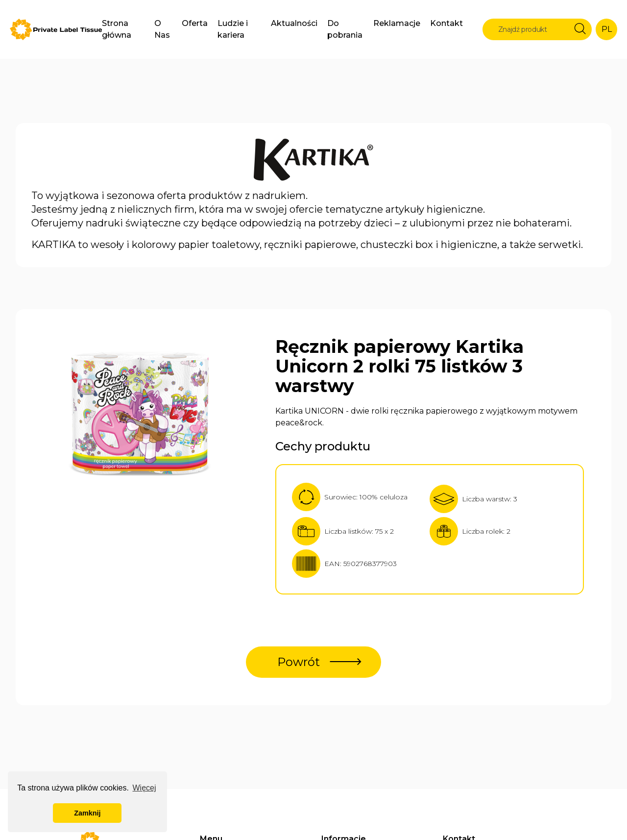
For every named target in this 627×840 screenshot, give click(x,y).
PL (607, 29)
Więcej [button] (144, 788)
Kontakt (446, 23)
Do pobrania (345, 29)
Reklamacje (397, 23)
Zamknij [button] (87, 813)
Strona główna (117, 29)
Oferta (195, 23)
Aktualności (294, 23)
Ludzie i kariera (233, 29)
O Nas (162, 29)
